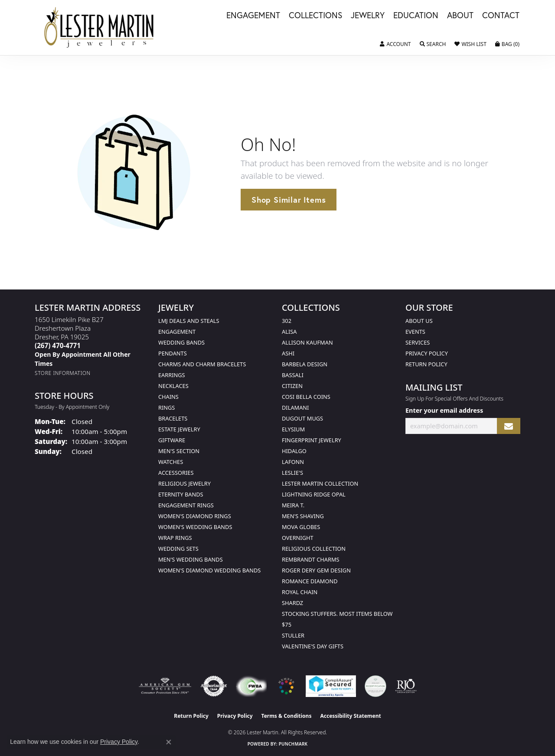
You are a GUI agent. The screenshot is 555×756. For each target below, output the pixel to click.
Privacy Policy (427, 353)
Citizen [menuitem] (292, 386)
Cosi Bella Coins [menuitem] (306, 397)
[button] (395, 44)
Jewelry (368, 16)
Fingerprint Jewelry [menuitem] (312, 440)
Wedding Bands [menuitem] (181, 342)
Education (416, 16)
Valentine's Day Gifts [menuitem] (313, 646)
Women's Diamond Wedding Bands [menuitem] (209, 570)
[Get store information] (63, 373)
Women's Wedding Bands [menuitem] (195, 527)
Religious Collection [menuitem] (314, 549)
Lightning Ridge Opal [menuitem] (314, 494)
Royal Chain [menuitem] (300, 592)
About (460, 16)
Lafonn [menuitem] (293, 462)
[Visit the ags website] (165, 686)
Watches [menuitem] (171, 462)
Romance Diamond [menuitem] (310, 581)
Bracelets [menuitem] (173, 418)
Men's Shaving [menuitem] (303, 516)
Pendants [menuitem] (173, 353)
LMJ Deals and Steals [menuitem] (189, 321)
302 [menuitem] (287, 321)
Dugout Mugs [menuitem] (302, 418)
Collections (315, 16)
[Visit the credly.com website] (375, 686)
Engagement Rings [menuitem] (186, 505)
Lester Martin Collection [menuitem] (320, 483)
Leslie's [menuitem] (292, 473)
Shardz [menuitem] (292, 603)
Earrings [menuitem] (172, 375)
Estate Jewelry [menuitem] (179, 429)
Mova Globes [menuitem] (301, 527)
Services (418, 342)
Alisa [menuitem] (289, 332)
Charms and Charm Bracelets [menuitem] (202, 364)
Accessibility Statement (350, 716)
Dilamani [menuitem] (295, 408)
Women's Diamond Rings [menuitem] (195, 516)
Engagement (253, 16)
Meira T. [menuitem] (293, 505)
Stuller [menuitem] (293, 635)
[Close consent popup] (169, 742)
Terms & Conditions (287, 716)
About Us (419, 321)
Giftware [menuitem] (172, 440)
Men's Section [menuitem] (179, 451)
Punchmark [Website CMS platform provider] (293, 744)
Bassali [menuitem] (293, 375)
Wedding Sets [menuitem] (178, 549)
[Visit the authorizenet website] (214, 686)
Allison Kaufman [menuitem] (307, 342)
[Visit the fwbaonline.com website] (251, 686)
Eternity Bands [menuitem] (181, 494)
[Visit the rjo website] (406, 686)
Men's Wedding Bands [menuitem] (191, 559)
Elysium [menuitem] (293, 429)
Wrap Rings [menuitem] (175, 538)
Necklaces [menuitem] (173, 386)
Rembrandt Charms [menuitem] (311, 559)
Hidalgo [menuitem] (294, 451)
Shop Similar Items (289, 200)
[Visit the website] (286, 686)
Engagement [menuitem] (177, 332)
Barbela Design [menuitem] (305, 364)
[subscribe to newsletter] (509, 426)
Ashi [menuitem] (288, 353)
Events (415, 332)
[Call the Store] (58, 345)
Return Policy (426, 364)
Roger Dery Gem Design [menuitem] (316, 570)
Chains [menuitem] (168, 397)
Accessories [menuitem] (176, 473)
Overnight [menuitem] (298, 538)
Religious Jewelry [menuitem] (184, 483)
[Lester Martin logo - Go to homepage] (99, 28)
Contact (501, 16)
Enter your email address (444, 410)
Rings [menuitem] (166, 408)
